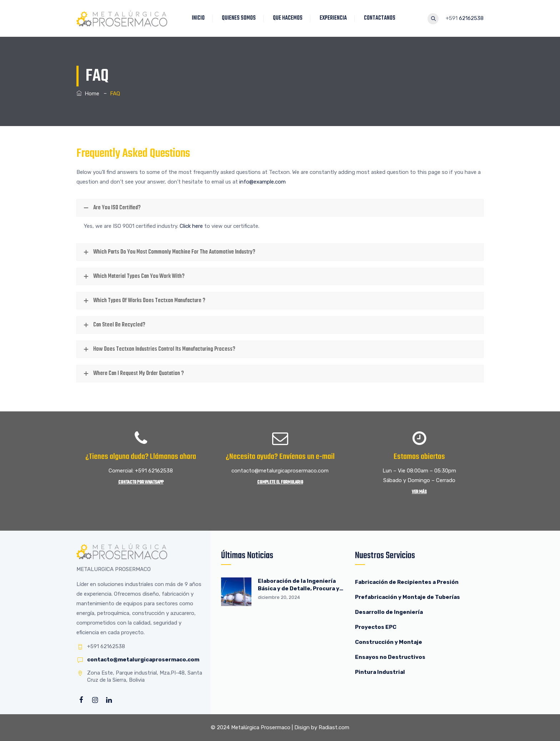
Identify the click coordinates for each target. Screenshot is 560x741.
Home (88, 94)
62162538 (471, 18)
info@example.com (262, 182)
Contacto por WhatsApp (141, 482)
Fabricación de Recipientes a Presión (407, 582)
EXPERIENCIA (335, 18)
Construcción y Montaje (389, 642)
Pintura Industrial (380, 672)
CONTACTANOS (381, 18)
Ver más (419, 492)
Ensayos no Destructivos (390, 657)
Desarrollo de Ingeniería (389, 612)
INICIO (200, 18)
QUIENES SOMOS (241, 18)
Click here (191, 226)
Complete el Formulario (280, 482)
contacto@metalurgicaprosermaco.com (143, 660)
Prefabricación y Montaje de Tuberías (407, 597)
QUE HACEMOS (289, 18)
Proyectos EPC (376, 627)
